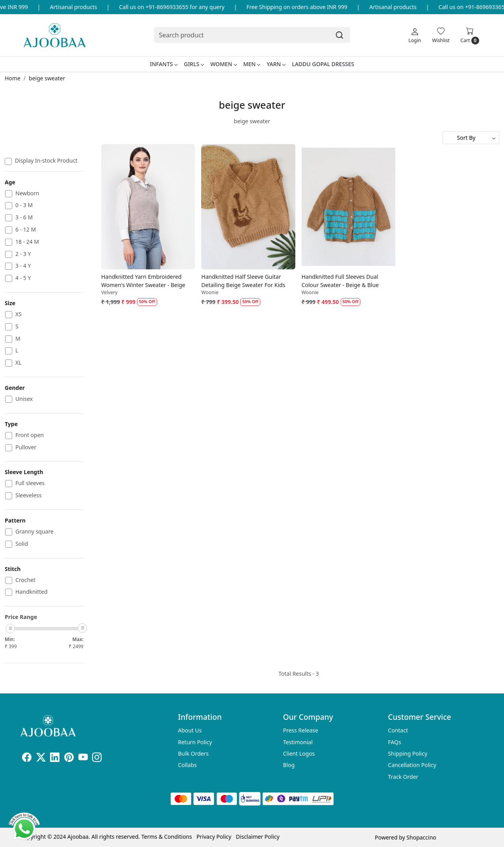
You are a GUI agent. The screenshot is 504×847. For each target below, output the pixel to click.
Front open (30, 435)
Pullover (26, 448)
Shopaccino (421, 837)
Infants (163, 64)
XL (19, 363)
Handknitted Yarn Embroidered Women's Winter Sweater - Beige (143, 281)
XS (19, 314)
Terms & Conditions (167, 837)
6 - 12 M (26, 230)
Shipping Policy (408, 753)
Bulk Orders (193, 753)
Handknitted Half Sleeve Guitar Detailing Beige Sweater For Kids (243, 281)
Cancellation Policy (412, 765)
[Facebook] (27, 759)
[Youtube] (83, 759)
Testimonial (298, 742)
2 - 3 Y (23, 254)
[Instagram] (97, 759)
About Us (190, 730)
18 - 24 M (27, 242)
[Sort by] (471, 138)
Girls (194, 64)
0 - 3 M (24, 205)
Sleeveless (29, 496)
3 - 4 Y (23, 266)
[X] (41, 759)
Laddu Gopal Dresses (323, 64)
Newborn (27, 194)
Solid (22, 544)
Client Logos (299, 753)
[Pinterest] (69, 759)
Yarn (276, 64)
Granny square (34, 532)
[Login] (415, 35)
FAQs (394, 742)
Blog (289, 765)
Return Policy (195, 742)
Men (252, 64)
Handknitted (31, 592)
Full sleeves (30, 483)
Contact (398, 730)
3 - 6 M (24, 218)
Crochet (25, 580)
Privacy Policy (214, 837)
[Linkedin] (55, 759)
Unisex (24, 399)
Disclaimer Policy (258, 837)
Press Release (301, 730)
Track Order (403, 777)
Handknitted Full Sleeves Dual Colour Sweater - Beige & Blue (340, 281)
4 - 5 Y (23, 278)
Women (223, 64)
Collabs (187, 765)
